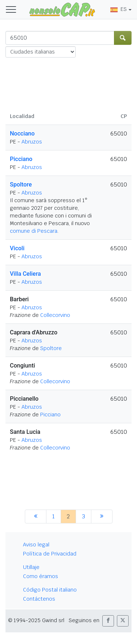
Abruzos (32, 142)
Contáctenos (39, 599)
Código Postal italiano (50, 590)
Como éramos (41, 576)
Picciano (21, 159)
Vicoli (17, 248)
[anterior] (36, 517)
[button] (108, 621)
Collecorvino (55, 315)
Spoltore (21, 184)
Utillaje (31, 567)
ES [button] (119, 9)
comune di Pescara (34, 231)
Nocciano (22, 133)
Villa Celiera (25, 274)
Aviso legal (36, 545)
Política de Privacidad (50, 554)
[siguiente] (102, 517)
